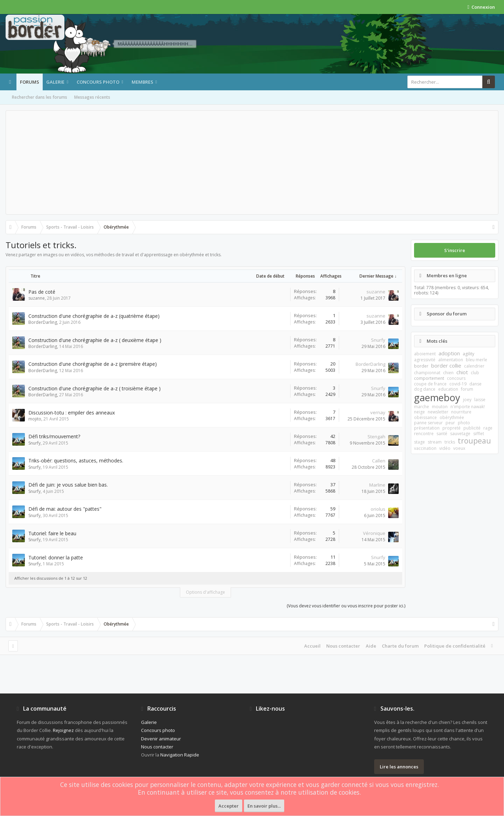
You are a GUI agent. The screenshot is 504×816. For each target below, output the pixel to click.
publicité (472, 428)
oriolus (378, 509)
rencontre (424, 434)
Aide (371, 646)
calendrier (474, 366)
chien (448, 373)
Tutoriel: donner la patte (56, 557)
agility (468, 354)
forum (467, 389)
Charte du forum (400, 646)
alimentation (451, 360)
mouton (440, 407)
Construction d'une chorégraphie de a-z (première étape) (93, 364)
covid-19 (458, 384)
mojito (35, 419)
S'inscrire (455, 250)
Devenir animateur (161, 739)
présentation (427, 428)
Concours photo (98, 82)
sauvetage (460, 434)
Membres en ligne (447, 276)
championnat (427, 373)
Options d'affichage (205, 592)
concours (456, 378)
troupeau (474, 441)
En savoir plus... (264, 806)
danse (475, 384)
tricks (450, 442)
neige (419, 412)
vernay (378, 412)
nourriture (461, 412)
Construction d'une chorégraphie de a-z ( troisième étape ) (94, 388)
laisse (480, 400)
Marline (377, 485)
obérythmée (452, 417)
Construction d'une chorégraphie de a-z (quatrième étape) (94, 316)
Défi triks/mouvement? (54, 436)
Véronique (374, 533)
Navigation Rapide (180, 755)
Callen (379, 461)
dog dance (425, 389)
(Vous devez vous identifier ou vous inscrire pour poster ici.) (346, 606)
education (448, 389)
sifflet (479, 434)
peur (450, 423)
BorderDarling (43, 322)
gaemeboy (437, 397)
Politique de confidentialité (455, 646)
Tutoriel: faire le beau (52, 533)
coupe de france (430, 384)
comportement (429, 378)
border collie (446, 365)
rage (488, 428)
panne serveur (428, 423)
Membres (142, 82)
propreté (451, 428)
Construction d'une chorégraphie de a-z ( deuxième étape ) (95, 340)
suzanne (37, 298)
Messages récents (92, 97)
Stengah (376, 437)
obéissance (425, 417)
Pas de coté (42, 292)
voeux (459, 448)
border (421, 366)
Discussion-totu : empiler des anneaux (72, 413)
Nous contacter (343, 646)
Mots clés (437, 341)
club (475, 373)
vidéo (445, 448)
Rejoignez (63, 730)
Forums (30, 82)
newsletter (438, 412)
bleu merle (477, 360)
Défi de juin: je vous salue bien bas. (68, 485)
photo (464, 423)
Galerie (55, 82)
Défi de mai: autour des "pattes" (65, 509)
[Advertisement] (252, 162)
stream (435, 442)
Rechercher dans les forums (40, 97)
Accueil (312, 646)
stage (419, 442)
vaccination (425, 448)
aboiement (425, 354)
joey (467, 400)
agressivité (425, 360)
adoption (449, 353)
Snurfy (378, 340)
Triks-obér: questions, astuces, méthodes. (76, 461)
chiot (462, 372)
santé (442, 434)
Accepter (229, 806)
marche (422, 407)
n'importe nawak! (468, 407)
